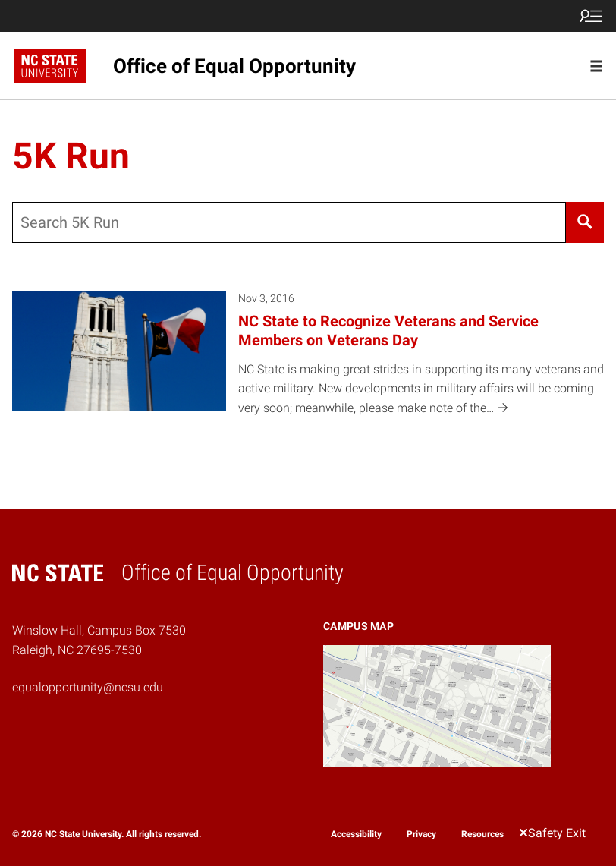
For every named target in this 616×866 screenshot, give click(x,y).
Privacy (421, 834)
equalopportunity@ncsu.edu (88, 687)
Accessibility (356, 834)
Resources (482, 834)
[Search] (585, 222)
